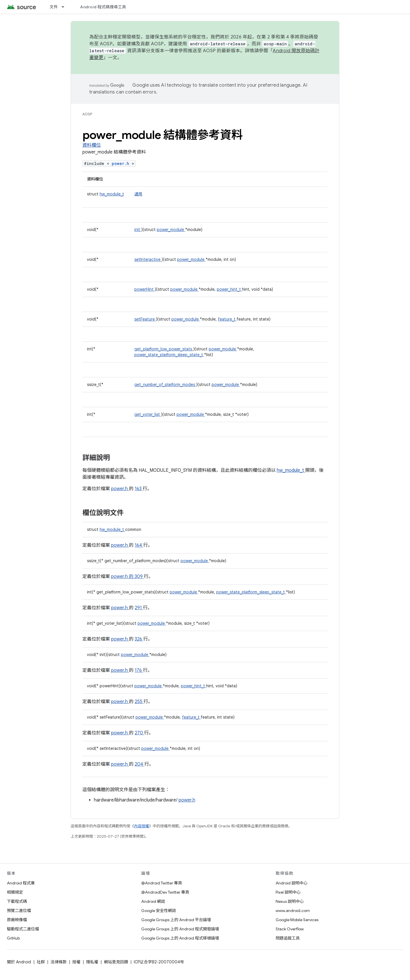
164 (139, 545)
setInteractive (148, 259)
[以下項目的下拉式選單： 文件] (65, 7)
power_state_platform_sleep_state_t (169, 355)
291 (139, 608)
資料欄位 (92, 145)
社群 (41, 962)
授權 (76, 962)
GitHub (13, 938)
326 (139, 639)
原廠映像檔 (17, 920)
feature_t (227, 319)
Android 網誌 (153, 901)
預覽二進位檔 (19, 911)
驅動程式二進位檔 (23, 929)
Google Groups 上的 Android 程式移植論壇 (180, 938)
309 (139, 577)
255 (139, 702)
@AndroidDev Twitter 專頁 (165, 892)
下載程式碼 (17, 901)
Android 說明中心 (292, 883)
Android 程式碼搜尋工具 (103, 7)
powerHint (145, 289)
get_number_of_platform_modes (165, 385)
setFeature (145, 319)
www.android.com (293, 911)
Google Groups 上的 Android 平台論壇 (176, 920)
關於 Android (19, 962)
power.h (122, 163)
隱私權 (92, 962)
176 (139, 670)
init (138, 230)
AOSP (87, 114)
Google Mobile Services (297, 920)
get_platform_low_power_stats (164, 349)
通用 (138, 194)
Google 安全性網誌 (159, 911)
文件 (54, 7)
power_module (171, 230)
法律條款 (59, 962)
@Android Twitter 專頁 (162, 883)
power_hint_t (229, 289)
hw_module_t (112, 194)
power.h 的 (123, 577)
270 (139, 733)
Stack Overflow (290, 929)
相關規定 (15, 892)
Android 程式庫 (21, 883)
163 (139, 489)
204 (140, 764)
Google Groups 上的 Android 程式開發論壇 (180, 929)
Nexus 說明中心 (290, 901)
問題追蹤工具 (288, 938)
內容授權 (142, 826)
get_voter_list (148, 414)
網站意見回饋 (116, 962)
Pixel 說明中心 (288, 892)
